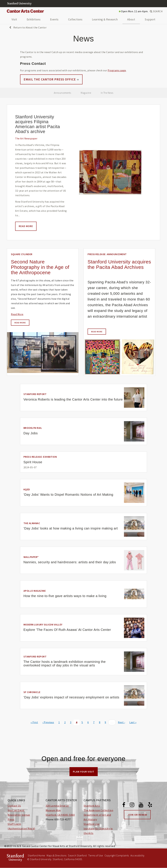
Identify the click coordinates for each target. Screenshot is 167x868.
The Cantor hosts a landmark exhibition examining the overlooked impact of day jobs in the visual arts (65, 663)
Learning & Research (105, 19)
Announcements (62, 93)
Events (54, 19)
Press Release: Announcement (107, 254)
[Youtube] (141, 805)
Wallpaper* (31, 557)
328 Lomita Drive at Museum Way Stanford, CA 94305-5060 (60, 810)
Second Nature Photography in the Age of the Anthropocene (40, 267)
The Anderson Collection (99, 810)
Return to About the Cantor (28, 27)
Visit (14, 19)
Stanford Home (36, 855)
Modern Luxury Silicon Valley (43, 624)
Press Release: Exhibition (40, 457)
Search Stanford (77, 855)
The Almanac (32, 523)
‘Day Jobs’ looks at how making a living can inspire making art (71, 528)
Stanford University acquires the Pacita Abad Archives (119, 264)
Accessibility (137, 855)
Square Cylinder (22, 254)
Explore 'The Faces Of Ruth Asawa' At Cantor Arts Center (67, 630)
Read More (17, 314)
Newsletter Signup (19, 815)
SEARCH (156, 11)
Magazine (86, 93)
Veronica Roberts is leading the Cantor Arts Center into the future (73, 399)
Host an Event (16, 810)
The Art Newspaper (26, 138)
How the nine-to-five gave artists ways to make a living (65, 596)
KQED (27, 489)
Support (150, 19)
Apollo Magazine (35, 591)
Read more (26, 226)
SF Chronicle (32, 692)
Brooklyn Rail (33, 428)
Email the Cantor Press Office (51, 79)
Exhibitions (34, 19)
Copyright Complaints (117, 855)
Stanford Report (35, 394)
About (131, 19)
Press (11, 819)
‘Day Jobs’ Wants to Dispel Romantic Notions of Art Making (68, 495)
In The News (107, 93)
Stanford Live (92, 824)
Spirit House (33, 462)
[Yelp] (150, 805)
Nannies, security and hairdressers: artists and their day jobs (70, 562)
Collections (75, 19)
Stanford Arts (92, 806)
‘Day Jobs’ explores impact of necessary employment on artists (71, 697)
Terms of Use (96, 855)
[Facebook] (124, 805)
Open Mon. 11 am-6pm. (134, 11)
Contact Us (14, 806)
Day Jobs (31, 433)
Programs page (117, 70)
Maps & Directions (57, 855)
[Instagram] (132, 805)
